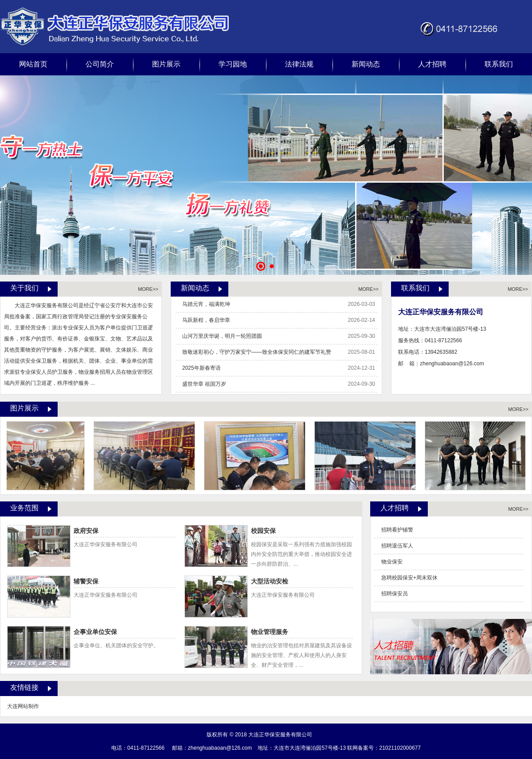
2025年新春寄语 (201, 368)
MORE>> (148, 289)
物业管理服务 (273, 632)
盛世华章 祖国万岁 (204, 384)
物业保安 (392, 562)
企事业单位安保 (99, 632)
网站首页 (33, 64)
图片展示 (166, 64)
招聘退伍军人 (397, 546)
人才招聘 (432, 64)
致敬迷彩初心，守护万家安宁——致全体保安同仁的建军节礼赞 (257, 352)
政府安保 (90, 531)
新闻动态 (366, 64)
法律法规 (299, 64)
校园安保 (267, 531)
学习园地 (233, 64)
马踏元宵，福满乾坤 (206, 304)
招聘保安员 (395, 594)
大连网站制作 (23, 706)
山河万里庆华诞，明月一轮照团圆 (222, 336)
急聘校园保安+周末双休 (409, 578)
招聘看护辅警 (397, 530)
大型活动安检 (273, 582)
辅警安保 (90, 582)
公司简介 (100, 64)
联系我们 (499, 64)
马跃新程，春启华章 (206, 320)
